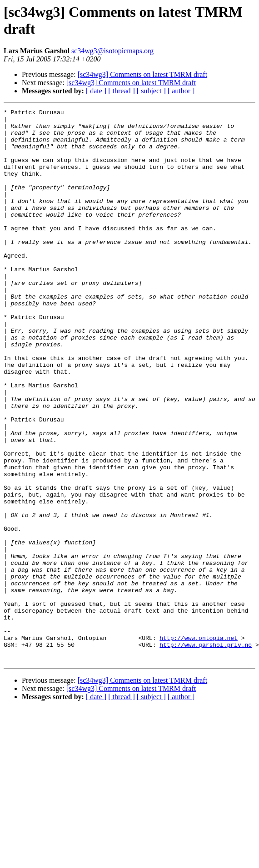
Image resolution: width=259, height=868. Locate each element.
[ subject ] (151, 91)
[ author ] (181, 91)
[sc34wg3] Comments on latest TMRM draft (142, 74)
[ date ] (96, 91)
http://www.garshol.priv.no (206, 752)
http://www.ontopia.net (199, 744)
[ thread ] (122, 91)
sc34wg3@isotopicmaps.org (112, 51)
